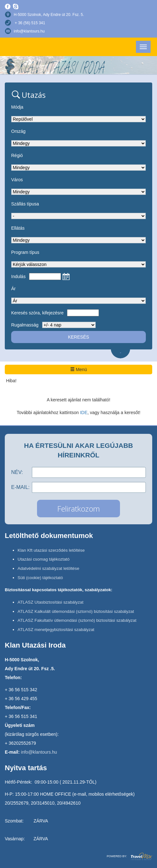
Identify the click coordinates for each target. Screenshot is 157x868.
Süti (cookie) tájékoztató (40, 578)
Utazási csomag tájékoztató (44, 559)
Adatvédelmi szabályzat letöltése (48, 568)
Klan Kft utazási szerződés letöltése (51, 550)
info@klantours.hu (29, 31)
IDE (84, 412)
